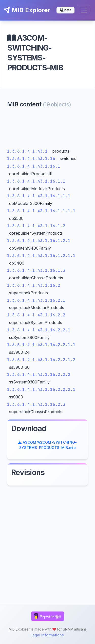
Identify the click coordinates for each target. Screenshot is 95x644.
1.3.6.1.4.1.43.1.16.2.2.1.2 (41, 360)
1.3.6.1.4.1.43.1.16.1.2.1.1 (41, 256)
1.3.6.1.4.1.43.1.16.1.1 (36, 181)
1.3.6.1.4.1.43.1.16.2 (34, 285)
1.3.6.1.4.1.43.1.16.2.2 (36, 315)
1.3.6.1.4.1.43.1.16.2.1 (36, 300)
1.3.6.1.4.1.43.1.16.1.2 (36, 226)
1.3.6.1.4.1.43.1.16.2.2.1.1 (41, 345)
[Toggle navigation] (84, 10)
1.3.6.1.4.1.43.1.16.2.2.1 (39, 330)
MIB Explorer (27, 10)
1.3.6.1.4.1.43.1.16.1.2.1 (39, 241)
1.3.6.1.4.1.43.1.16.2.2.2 (39, 374)
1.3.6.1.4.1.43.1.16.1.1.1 (39, 196)
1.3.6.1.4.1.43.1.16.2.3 (36, 404)
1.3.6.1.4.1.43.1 (29, 151)
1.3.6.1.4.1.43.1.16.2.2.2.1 (41, 389)
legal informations (48, 635)
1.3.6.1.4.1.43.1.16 (32, 159)
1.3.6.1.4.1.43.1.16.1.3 (36, 270)
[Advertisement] (48, 130)
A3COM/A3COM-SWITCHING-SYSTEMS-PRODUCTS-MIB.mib (47, 445)
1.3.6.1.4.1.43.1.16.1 (34, 166)
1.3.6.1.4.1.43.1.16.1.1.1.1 (41, 211)
